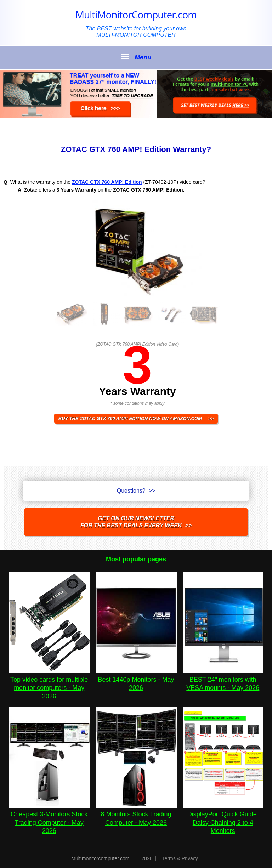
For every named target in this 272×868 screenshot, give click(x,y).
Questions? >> (136, 491)
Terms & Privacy (180, 858)
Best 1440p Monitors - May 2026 (136, 679)
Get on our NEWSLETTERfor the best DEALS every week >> (136, 522)
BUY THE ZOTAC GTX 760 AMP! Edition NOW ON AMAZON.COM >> (136, 418)
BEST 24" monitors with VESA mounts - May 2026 (223, 679)
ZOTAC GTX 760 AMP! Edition (107, 182)
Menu (136, 57)
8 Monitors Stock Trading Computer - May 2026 (136, 814)
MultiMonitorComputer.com (136, 15)
